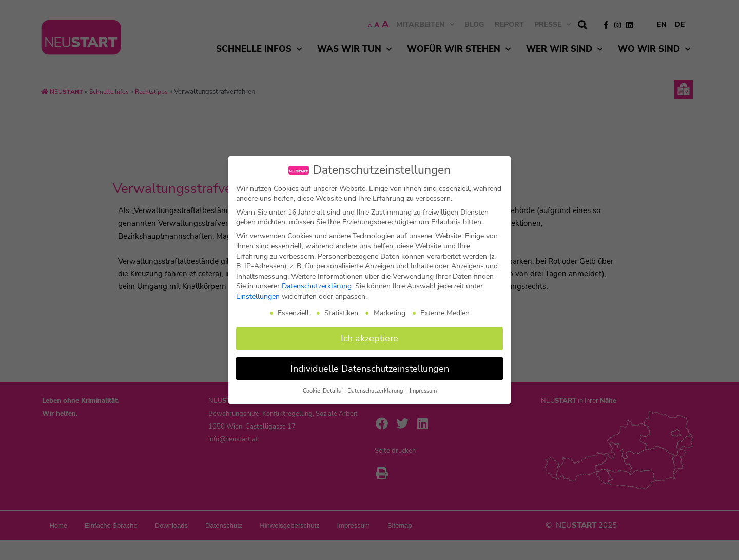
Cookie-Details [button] (323, 391)
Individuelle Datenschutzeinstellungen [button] (370, 369)
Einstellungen (258, 296)
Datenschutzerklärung (317, 286)
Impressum (423, 391)
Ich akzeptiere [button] (369, 338)
